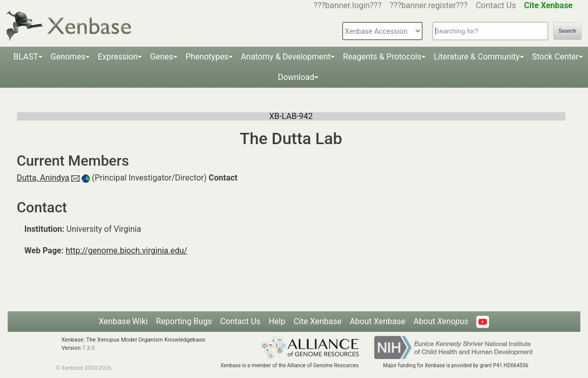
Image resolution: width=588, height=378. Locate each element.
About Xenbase (377, 321)
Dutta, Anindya (43, 178)
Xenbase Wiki (124, 321)
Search (567, 31)
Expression (118, 57)
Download (296, 77)
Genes (162, 57)
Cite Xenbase (318, 321)
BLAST (26, 57)
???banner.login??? (348, 5)
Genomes (68, 57)
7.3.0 (88, 348)
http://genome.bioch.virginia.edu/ (127, 251)
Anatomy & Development (286, 57)
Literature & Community (477, 57)
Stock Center (555, 57)
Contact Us (496, 5)
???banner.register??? (429, 5)
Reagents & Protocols (382, 57)
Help (277, 321)
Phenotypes (207, 57)
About (441, 321)
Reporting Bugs (184, 321)
